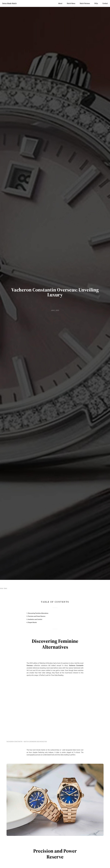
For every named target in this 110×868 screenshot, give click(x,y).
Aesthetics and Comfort (35, 619)
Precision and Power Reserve (37, 616)
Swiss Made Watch (9, 3)
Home (2, 588)
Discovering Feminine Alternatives (38, 613)
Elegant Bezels (32, 622)
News (5, 588)
